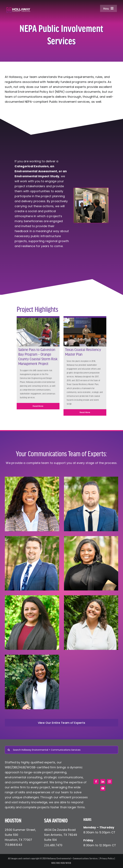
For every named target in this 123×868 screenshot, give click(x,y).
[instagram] (110, 782)
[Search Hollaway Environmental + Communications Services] (61, 750)
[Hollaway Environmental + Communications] (18, 9)
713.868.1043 (13, 845)
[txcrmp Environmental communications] (85, 319)
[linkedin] (103, 782)
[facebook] (96, 782)
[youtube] (103, 788)
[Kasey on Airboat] (38, 319)
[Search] (9, 750)
